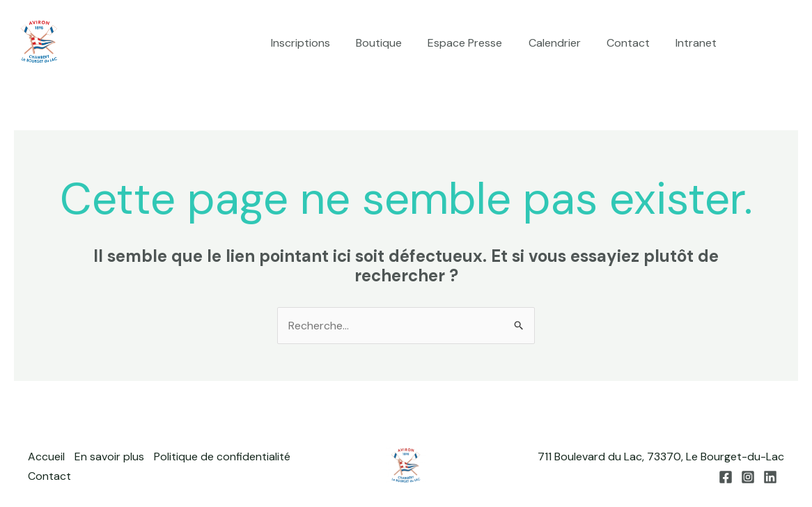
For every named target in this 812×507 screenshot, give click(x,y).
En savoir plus (110, 457)
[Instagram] (771, 44)
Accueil (46, 457)
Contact (634, 43)
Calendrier (564, 43)
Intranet (698, 43)
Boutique (396, 43)
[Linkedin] (792, 44)
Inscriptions (321, 43)
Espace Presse (478, 43)
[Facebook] (750, 44)
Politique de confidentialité (224, 457)
